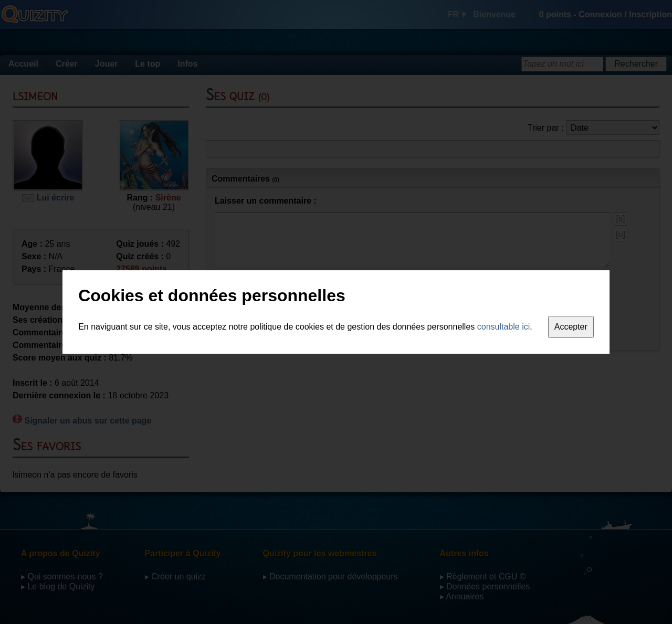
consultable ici (504, 327)
